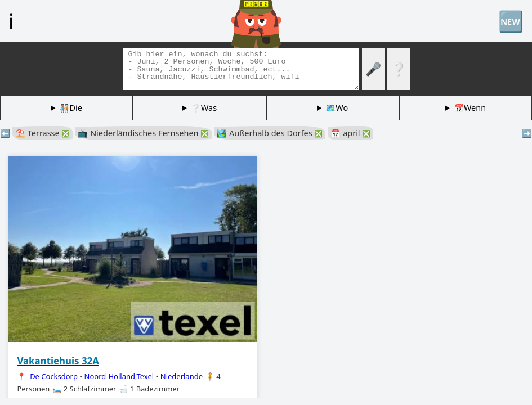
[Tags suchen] (241, 69)
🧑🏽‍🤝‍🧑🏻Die (71, 108)
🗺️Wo (337, 108)
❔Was (204, 108)
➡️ (527, 133)
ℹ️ (11, 21)
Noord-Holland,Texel (119, 376)
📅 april (350, 133)
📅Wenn (470, 108)
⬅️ (5, 133)
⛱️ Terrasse (43, 133)
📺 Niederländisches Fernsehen (143, 133)
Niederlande (182, 376)
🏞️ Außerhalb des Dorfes (270, 133)
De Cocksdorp (54, 376)
